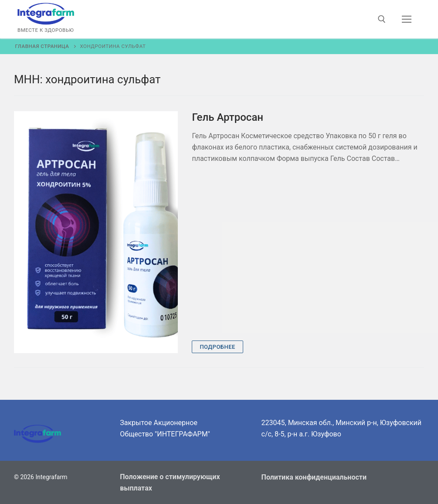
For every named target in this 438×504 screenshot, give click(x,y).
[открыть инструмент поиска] (382, 19)
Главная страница (42, 46)
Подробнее (217, 347)
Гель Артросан (227, 117)
